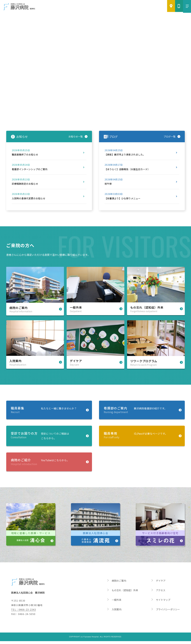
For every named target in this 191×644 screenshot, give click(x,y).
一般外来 (117, 603)
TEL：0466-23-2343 (24, 612)
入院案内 (117, 612)
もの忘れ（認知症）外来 (125, 593)
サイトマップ (163, 603)
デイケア (161, 583)
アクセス (161, 593)
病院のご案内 (119, 583)
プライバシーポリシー (168, 612)
